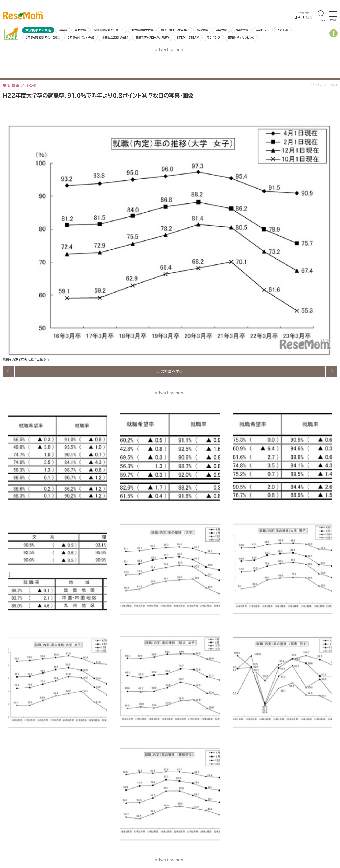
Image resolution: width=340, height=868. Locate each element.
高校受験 (202, 30)
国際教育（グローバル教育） (152, 38)
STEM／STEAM (188, 38)
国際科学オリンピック (241, 38)
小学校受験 (241, 30)
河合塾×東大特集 (142, 30)
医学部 (63, 30)
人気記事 (283, 30)
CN (309, 17)
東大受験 (80, 30)
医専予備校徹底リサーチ (109, 30)
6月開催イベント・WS (81, 38)
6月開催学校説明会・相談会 (43, 38)
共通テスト (263, 30)
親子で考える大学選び (175, 30)
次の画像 (332, 371)
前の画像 (8, 371)
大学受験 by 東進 (38, 30)
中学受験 (221, 30)
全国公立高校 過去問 (115, 38)
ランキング (214, 38)
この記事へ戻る (170, 371)
